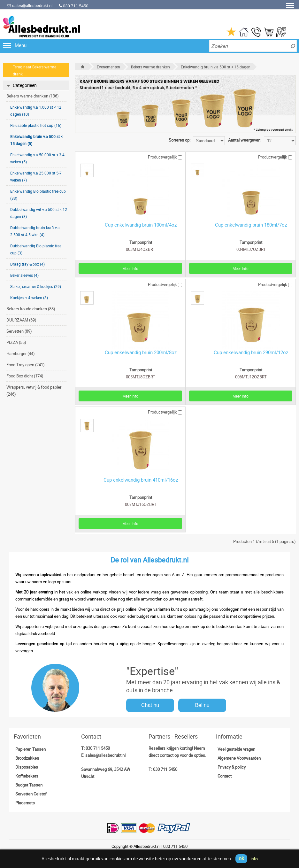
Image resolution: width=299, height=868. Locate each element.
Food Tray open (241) (26, 365)
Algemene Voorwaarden (239, 758)
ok (241, 858)
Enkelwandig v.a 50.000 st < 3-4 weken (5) (37, 158)
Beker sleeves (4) (24, 275)
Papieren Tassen (31, 749)
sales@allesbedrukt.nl (29, 5)
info (254, 859)
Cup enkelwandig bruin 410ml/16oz (141, 480)
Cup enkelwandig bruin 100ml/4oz (141, 225)
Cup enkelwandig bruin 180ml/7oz (251, 225)
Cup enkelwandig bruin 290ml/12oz (251, 352)
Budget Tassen (29, 785)
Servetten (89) (19, 331)
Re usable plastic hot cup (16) (36, 125)
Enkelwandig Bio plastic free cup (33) (38, 195)
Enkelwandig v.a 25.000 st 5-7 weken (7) (36, 176)
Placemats (25, 803)
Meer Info (130, 268)
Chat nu (150, 705)
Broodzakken (27, 758)
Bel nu (202, 705)
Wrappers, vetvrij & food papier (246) (34, 391)
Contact (225, 776)
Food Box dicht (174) (25, 376)
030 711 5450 (98, 748)
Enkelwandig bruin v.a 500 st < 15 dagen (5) (36, 140)
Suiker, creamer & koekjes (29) (36, 286)
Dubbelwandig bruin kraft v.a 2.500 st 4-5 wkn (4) (35, 231)
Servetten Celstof (31, 794)
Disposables (27, 767)
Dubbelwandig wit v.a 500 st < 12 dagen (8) (39, 213)
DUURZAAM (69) (21, 320)
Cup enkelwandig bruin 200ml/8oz (141, 352)
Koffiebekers (27, 776)
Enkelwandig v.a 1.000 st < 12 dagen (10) (36, 111)
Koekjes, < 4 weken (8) (29, 298)
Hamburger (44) (21, 353)
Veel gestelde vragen (236, 749)
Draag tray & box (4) (27, 264)
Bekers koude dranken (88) (31, 309)
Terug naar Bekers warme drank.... (34, 70)
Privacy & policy (232, 767)
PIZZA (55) (16, 342)
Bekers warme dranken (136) (33, 96)
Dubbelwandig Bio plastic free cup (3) (36, 249)
